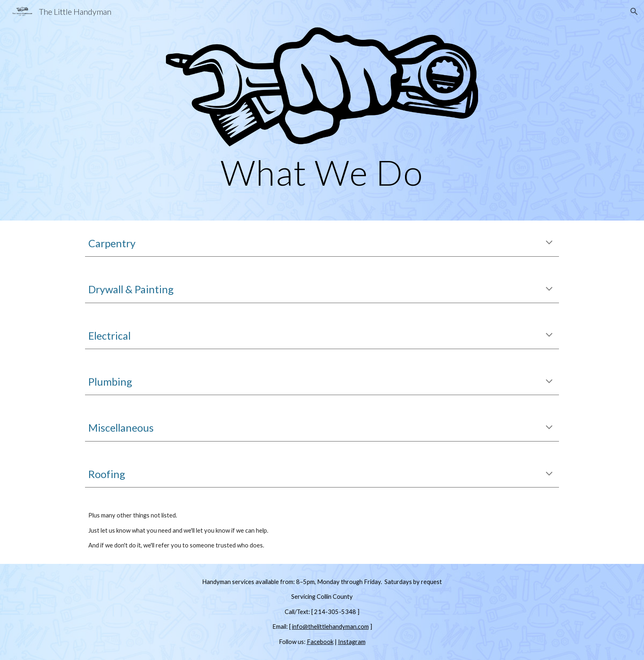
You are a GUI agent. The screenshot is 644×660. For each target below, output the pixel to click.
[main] (322, 172)
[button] (634, 11)
